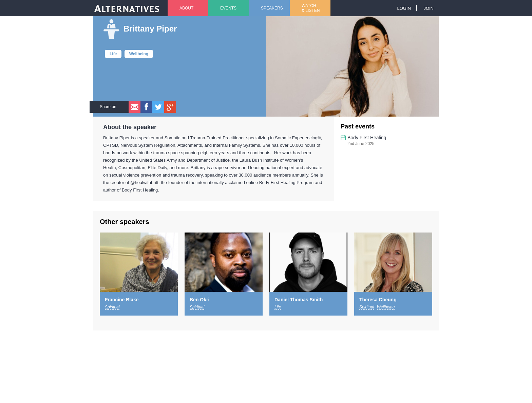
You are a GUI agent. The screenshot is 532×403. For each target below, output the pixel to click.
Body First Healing (367, 138)
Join (429, 8)
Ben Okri (199, 300)
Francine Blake (122, 300)
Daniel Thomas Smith (299, 300)
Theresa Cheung (378, 300)
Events (228, 8)
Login (404, 8)
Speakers (272, 8)
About (186, 8)
